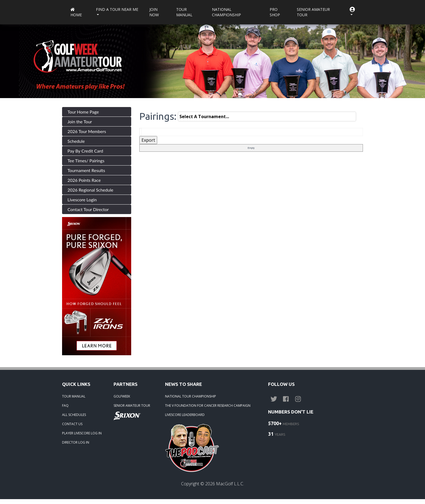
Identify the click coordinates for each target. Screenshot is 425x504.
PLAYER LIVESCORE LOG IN (82, 433)
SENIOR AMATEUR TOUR (132, 406)
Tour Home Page (83, 112)
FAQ (65, 406)
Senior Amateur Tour (313, 12)
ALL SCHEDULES (74, 415)
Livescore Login (82, 200)
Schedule (76, 141)
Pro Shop (275, 12)
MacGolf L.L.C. (230, 484)
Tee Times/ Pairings (86, 161)
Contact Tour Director (88, 209)
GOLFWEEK (122, 396)
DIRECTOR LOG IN (76, 442)
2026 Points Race (84, 180)
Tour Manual (184, 12)
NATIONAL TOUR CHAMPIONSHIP (191, 396)
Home (76, 13)
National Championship (226, 12)
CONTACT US (72, 424)
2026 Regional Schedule (90, 190)
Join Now (154, 12)
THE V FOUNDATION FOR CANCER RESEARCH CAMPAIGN (208, 406)
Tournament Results (86, 170)
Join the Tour (80, 122)
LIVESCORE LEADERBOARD (185, 415)
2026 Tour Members (87, 131)
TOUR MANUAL (74, 396)
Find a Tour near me (117, 9)
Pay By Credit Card (85, 151)
